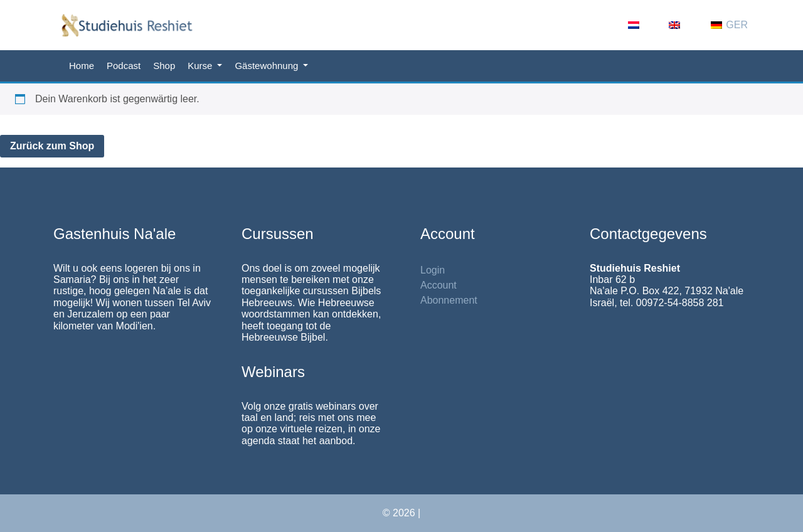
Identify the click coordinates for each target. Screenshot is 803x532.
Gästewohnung (268, 66)
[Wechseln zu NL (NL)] (642, 25)
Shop (164, 66)
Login (433, 270)
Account (439, 285)
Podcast (124, 66)
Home (82, 66)
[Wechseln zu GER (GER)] (729, 25)
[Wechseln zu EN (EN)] (683, 25)
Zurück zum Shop (52, 146)
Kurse (201, 66)
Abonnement (449, 300)
